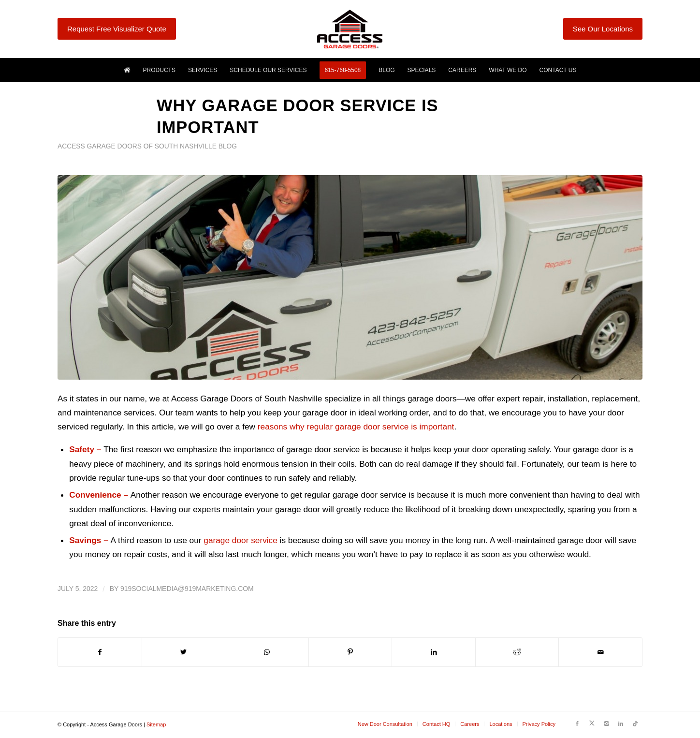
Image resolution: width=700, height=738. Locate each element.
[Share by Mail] (600, 652)
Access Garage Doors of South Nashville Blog (147, 146)
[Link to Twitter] (592, 723)
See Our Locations (603, 29)
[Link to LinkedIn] (621, 723)
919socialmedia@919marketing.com (187, 589)
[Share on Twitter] (184, 652)
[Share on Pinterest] (350, 652)
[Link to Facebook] (577, 723)
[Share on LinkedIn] (434, 652)
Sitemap (156, 724)
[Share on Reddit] (517, 652)
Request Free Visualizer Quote (117, 29)
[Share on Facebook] (100, 652)
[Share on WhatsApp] (267, 652)
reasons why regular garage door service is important (356, 427)
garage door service (240, 540)
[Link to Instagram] (606, 723)
